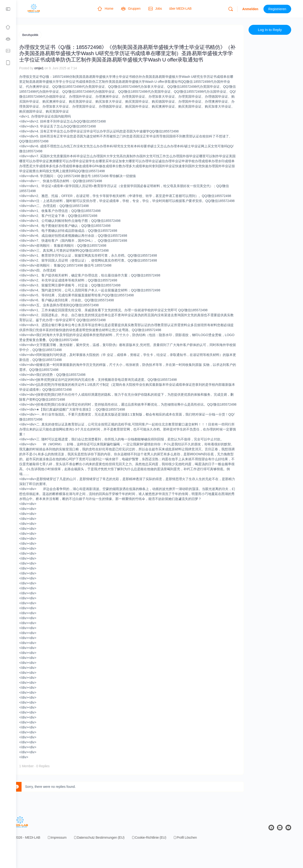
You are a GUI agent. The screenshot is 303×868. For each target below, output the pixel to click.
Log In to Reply (272, 33)
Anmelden (253, 9)
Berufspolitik (44, 35)
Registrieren (280, 9)
